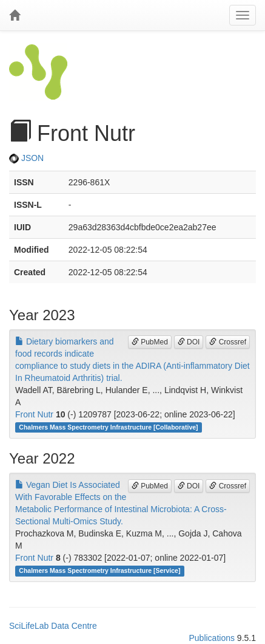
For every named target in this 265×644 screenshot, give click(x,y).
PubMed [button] (150, 342)
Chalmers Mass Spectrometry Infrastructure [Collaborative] (108, 427)
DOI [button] (189, 342)
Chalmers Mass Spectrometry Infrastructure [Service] (99, 570)
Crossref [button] (228, 342)
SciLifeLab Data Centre (53, 626)
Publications (212, 638)
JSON (26, 158)
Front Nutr (34, 414)
